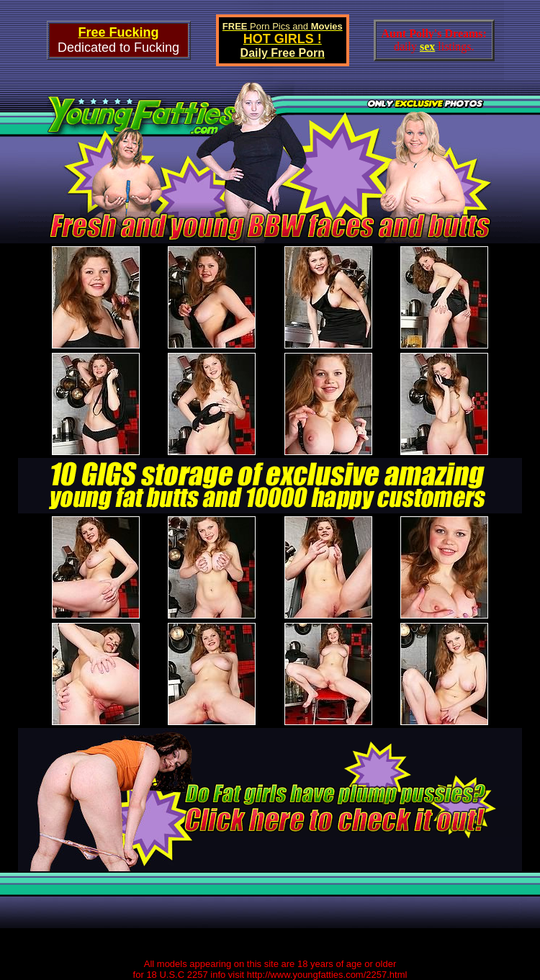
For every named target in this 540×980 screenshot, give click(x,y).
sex (427, 46)
